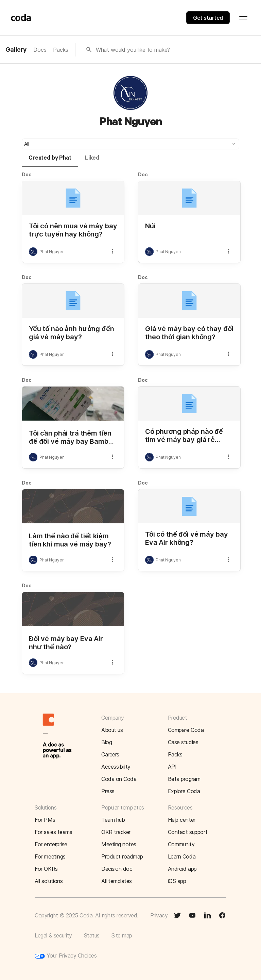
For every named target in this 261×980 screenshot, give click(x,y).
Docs (40, 50)
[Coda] (21, 18)
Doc (27, 174)
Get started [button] (208, 18)
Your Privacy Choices (66, 956)
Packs (60, 50)
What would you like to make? (133, 50)
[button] (130, 144)
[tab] (50, 161)
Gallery (16, 50)
